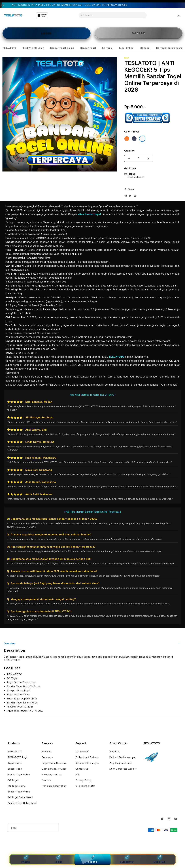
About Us (115, 752)
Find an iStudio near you (123, 757)
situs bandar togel (89, 214)
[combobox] (113, 15)
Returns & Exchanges (87, 763)
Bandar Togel (15, 769)
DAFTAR (139, 33)
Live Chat (159, 859)
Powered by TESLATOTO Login (163, 835)
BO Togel (13, 780)
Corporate (47, 757)
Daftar (92, 859)
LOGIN (47, 33)
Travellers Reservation (54, 786)
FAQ (78, 775)
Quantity (129, 151)
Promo (26, 859)
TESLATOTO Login (18, 757)
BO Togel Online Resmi (20, 797)
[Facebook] (126, 196)
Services (46, 752)
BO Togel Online (17, 786)
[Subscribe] (55, 828)
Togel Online (15, 763)
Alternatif (127, 859)
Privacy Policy (83, 780)
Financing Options (52, 775)
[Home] (13, 15)
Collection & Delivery (87, 757)
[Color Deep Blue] (134, 139)
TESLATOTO (117, 357)
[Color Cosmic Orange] (127, 139)
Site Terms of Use (85, 786)
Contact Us (82, 769)
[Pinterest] (136, 196)
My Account (82, 752)
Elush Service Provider (54, 769)
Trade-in (46, 780)
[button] (10, 48)
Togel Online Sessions (54, 763)
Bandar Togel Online (19, 775)
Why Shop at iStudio (121, 763)
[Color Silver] (142, 139)
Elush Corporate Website (123, 769)
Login (58, 859)
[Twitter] (131, 196)
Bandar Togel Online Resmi (22, 803)
